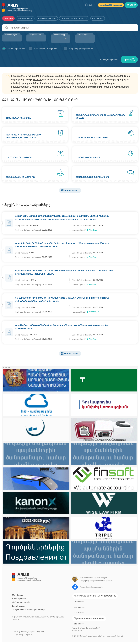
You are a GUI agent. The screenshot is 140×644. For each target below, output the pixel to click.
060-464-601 (79, 601)
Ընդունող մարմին (85, 35)
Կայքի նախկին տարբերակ (111, 5)
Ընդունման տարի (37, 35)
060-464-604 (79, 613)
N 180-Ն (37, 80)
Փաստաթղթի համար (13, 35)
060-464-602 (79, 607)
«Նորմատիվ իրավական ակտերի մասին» (50, 76)
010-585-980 (79, 624)
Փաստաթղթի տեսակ (61, 35)
